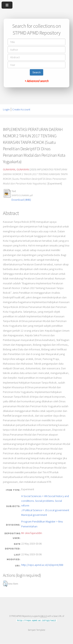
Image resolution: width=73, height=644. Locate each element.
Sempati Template (36, 630)
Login (6, 109)
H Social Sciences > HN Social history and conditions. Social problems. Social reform (45, 501)
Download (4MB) (21, 200)
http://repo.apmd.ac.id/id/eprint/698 (42, 565)
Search (36, 72)
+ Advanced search (37, 81)
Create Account (21, 109)
